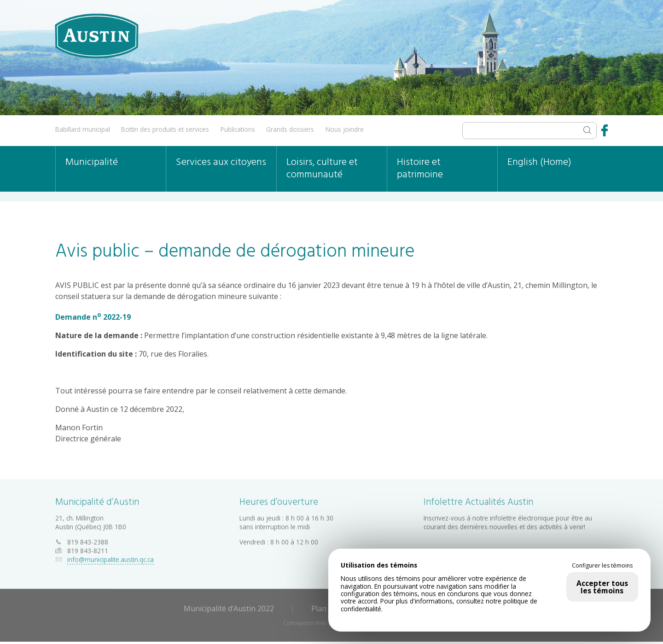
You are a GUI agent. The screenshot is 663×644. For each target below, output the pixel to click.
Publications (238, 129)
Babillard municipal (83, 129)
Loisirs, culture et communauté (322, 169)
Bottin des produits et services (165, 129)
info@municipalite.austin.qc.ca (110, 558)
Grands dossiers (290, 129)
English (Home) (539, 162)
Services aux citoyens (221, 162)
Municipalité (92, 162)
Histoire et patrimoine (420, 169)
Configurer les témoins (602, 566)
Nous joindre (345, 129)
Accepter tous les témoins (602, 587)
